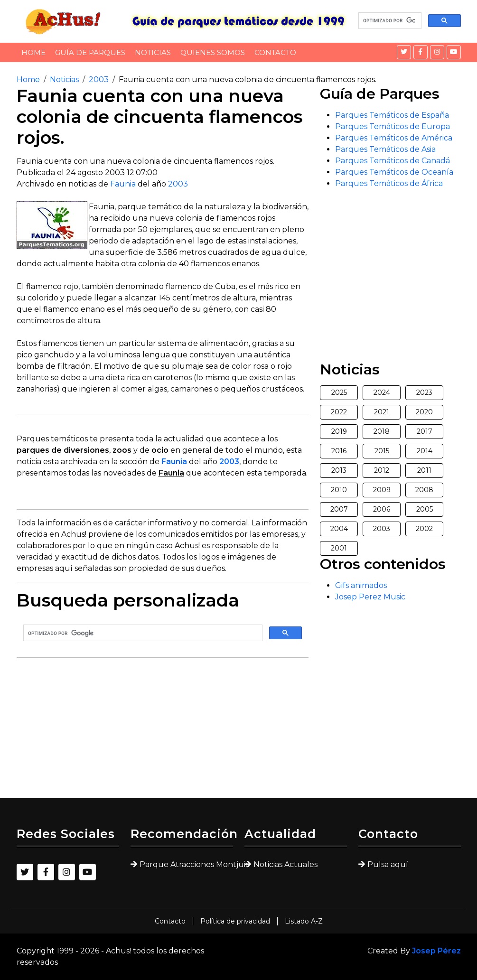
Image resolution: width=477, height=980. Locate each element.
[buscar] (389, 21)
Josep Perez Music (370, 597)
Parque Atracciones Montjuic (186, 864)
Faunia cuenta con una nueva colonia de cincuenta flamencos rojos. (248, 79)
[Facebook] (421, 52)
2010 (339, 490)
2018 (382, 431)
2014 (425, 451)
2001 (339, 548)
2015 (382, 451)
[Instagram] (437, 52)
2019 (339, 431)
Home (33, 52)
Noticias (153, 52)
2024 (382, 392)
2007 (339, 509)
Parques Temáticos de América (394, 138)
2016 (339, 451)
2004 (339, 529)
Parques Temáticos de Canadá (393, 161)
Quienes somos (213, 52)
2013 (339, 470)
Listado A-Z (304, 921)
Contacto (275, 52)
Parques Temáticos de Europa (393, 126)
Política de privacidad (235, 921)
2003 (99, 79)
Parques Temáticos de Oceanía (394, 172)
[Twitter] (404, 52)
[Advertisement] (163, 732)
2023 (424, 392)
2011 (424, 470)
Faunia (123, 184)
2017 (425, 431)
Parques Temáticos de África (389, 183)
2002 (424, 529)
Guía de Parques (90, 52)
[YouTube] (454, 52)
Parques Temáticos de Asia (385, 149)
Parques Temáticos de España (392, 115)
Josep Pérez (436, 951)
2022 (339, 412)
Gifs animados (361, 585)
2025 (339, 392)
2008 (424, 490)
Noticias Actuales (285, 864)
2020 (424, 412)
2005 (425, 509)
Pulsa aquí (388, 864)
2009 (382, 490)
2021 (382, 412)
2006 (382, 509)
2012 (382, 470)
